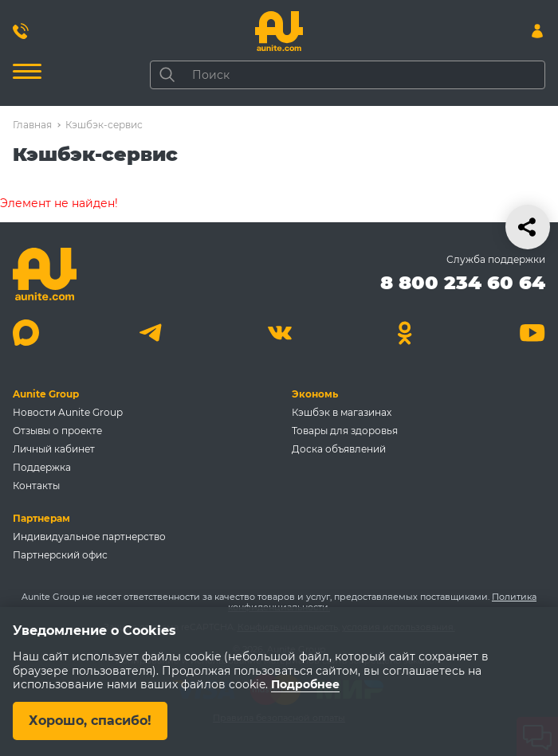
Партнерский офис (60, 555)
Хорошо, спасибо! (90, 721)
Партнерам (41, 518)
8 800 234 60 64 (463, 282)
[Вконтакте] (279, 333)
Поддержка (42, 467)
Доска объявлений (339, 449)
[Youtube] (532, 333)
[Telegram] (153, 333)
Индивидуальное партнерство (89, 537)
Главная (32, 125)
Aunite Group (46, 394)
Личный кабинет (54, 449)
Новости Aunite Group (68, 412)
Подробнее (305, 685)
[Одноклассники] (405, 333)
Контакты (36, 486)
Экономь (315, 394)
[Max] (26, 333)
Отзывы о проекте (57, 431)
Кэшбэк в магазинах (342, 412)
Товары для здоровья (345, 431)
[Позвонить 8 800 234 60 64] (21, 31)
